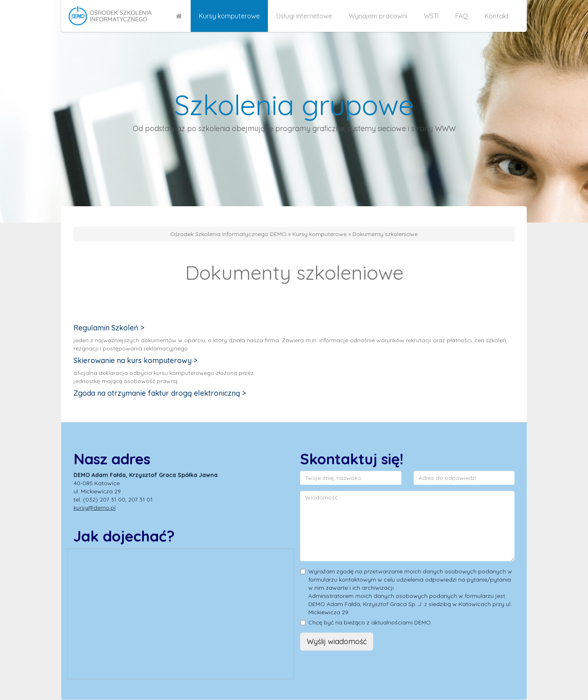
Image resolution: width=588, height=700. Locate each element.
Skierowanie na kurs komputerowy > (136, 360)
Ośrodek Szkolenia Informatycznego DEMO (228, 234)
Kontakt (497, 16)
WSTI (431, 16)
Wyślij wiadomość (337, 641)
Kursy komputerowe (229, 16)
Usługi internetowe (304, 16)
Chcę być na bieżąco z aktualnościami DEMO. (370, 622)
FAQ (462, 16)
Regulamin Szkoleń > (109, 328)
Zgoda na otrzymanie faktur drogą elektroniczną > (160, 393)
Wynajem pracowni (378, 16)
